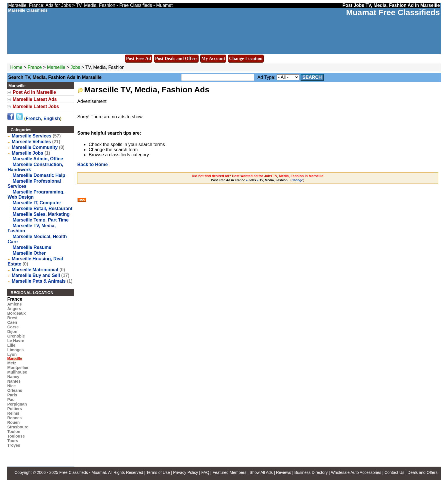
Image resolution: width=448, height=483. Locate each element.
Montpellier (18, 368)
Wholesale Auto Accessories (356, 472)
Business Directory (311, 472)
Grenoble (16, 336)
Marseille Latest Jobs (36, 106)
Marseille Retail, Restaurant (42, 208)
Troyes (14, 445)
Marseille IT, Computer (37, 203)
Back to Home (92, 164)
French (33, 118)
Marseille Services (32, 136)
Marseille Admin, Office (38, 159)
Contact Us (394, 472)
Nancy (13, 377)
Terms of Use (158, 472)
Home (16, 67)
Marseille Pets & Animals (39, 281)
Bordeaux (16, 313)
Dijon (12, 332)
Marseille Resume (32, 247)
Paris (12, 395)
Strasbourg (18, 427)
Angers (14, 309)
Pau (11, 400)
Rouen (13, 422)
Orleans (15, 390)
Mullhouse (17, 372)
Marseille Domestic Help (39, 175)
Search (312, 77)
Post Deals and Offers (176, 58)
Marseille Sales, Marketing (41, 214)
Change (297, 180)
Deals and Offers (422, 472)
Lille (11, 345)
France (35, 67)
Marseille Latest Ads (35, 99)
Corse (13, 327)
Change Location (246, 58)
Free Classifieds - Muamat (82, 472)
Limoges (15, 350)
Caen (12, 322)
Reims (13, 413)
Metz (12, 363)
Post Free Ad (139, 58)
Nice (11, 386)
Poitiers (14, 409)
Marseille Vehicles (31, 142)
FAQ (205, 472)
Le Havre (16, 341)
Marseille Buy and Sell (36, 275)
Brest (12, 318)
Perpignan (17, 404)
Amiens (14, 304)
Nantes (14, 381)
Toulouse (16, 436)
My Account (213, 58)
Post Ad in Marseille (34, 92)
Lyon (12, 354)
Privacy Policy (186, 472)
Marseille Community (35, 147)
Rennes (14, 418)
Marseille (57, 67)
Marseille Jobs (27, 153)
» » (250, 180)
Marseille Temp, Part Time (41, 220)
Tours (13, 441)
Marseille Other (29, 253)
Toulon (14, 432)
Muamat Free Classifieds (393, 12)
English (52, 118)
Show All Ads (261, 472)
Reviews (284, 472)
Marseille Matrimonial (35, 270)
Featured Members (229, 472)
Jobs (75, 67)
